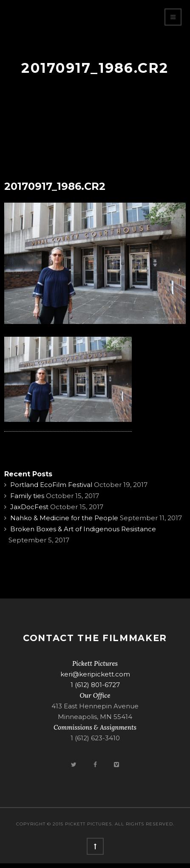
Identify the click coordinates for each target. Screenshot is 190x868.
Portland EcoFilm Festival (51, 485)
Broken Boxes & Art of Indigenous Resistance (83, 529)
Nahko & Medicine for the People (64, 518)
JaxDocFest (29, 507)
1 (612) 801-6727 (95, 685)
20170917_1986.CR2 (55, 186)
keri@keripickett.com (95, 674)
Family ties (27, 496)
